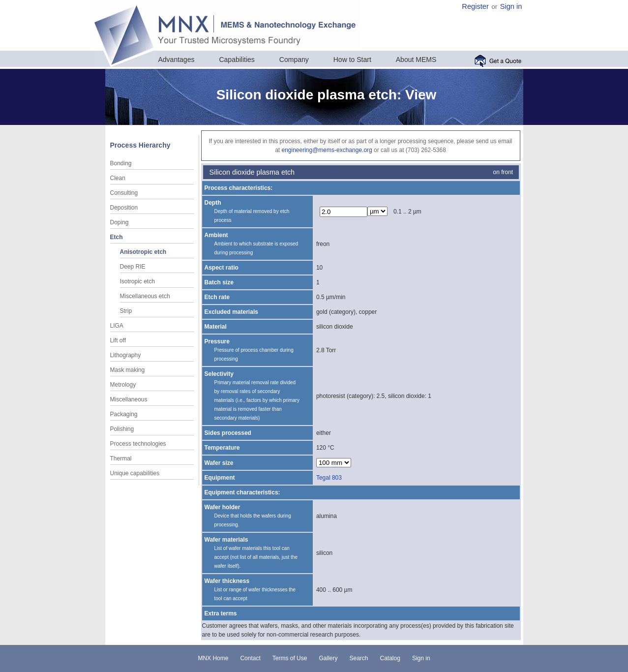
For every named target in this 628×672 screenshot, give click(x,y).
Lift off (118, 340)
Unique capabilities (135, 473)
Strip (126, 311)
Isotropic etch (137, 281)
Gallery (328, 658)
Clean (118, 178)
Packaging (124, 414)
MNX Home (213, 658)
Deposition (124, 208)
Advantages (177, 60)
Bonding (121, 163)
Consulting (124, 193)
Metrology (123, 385)
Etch (117, 237)
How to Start (352, 60)
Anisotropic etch (143, 252)
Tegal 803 (329, 478)
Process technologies (138, 444)
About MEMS (416, 60)
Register (475, 6)
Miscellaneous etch (145, 296)
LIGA (117, 326)
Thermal (121, 458)
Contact (250, 658)
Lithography (126, 355)
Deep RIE (133, 267)
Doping (120, 222)
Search (359, 658)
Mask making (128, 370)
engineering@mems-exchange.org (327, 150)
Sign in (511, 6)
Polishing (122, 429)
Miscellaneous (129, 399)
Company (294, 60)
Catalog (390, 658)
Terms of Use (290, 658)
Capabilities (237, 60)
